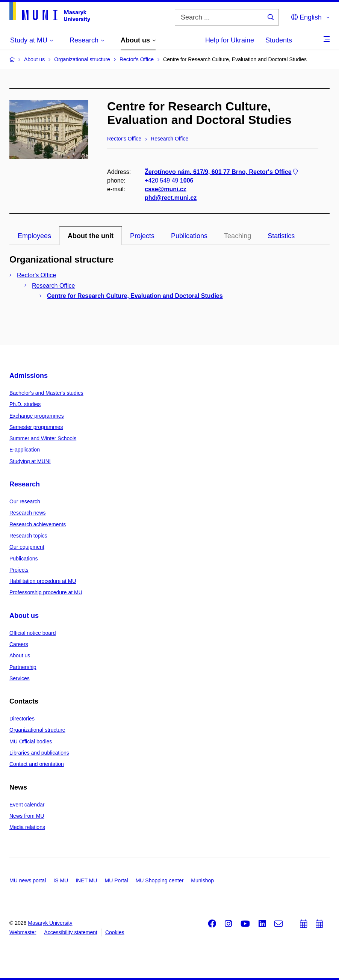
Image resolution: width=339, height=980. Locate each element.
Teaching (238, 236)
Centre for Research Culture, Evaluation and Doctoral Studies (135, 296)
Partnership (23, 667)
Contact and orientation (37, 764)
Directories (22, 719)
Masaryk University (50, 923)
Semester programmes (36, 427)
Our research (25, 501)
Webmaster (23, 932)
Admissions (29, 376)
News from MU (27, 816)
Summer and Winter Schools (43, 438)
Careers (19, 644)
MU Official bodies (31, 741)
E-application (25, 450)
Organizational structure (37, 730)
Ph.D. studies (25, 404)
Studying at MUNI (30, 461)
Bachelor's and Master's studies (46, 393)
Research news (28, 513)
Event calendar (27, 805)
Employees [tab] (34, 236)
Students (279, 40)
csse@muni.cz (166, 189)
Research (25, 484)
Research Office (53, 286)
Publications (24, 559)
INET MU (86, 880)
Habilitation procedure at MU (43, 581)
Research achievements (38, 524)
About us (24, 616)
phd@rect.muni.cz (171, 198)
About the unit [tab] (91, 236)
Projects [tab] (142, 236)
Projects (19, 570)
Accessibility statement (71, 932)
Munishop (202, 880)
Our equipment (27, 547)
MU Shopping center (160, 880)
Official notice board (33, 633)
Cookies (115, 932)
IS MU (61, 880)
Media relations (27, 827)
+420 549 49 (169, 180)
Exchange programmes (37, 416)
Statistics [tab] (281, 236)
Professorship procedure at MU (46, 592)
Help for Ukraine (230, 40)
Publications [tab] (189, 236)
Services (20, 678)
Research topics (28, 536)
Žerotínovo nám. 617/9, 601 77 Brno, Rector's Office (222, 172)
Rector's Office (36, 275)
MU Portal (116, 880)
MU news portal (28, 880)
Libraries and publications (39, 753)
